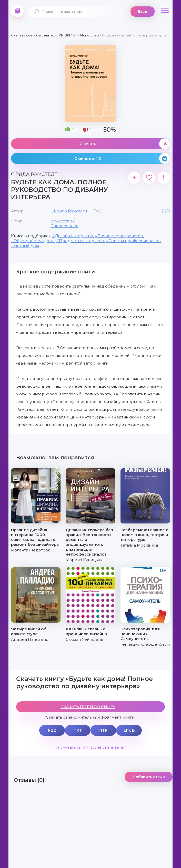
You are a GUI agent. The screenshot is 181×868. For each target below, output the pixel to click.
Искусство (61, 221)
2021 (166, 211)
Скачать (125, 144)
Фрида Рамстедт (70, 211)
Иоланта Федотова (31, 550)
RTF (103, 730)
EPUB (129, 730)
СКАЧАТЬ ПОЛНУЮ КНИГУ (88, 707)
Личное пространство (120, 236)
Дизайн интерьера (74, 236)
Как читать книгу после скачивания (90, 747)
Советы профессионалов (135, 241)
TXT (78, 730)
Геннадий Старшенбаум (145, 644)
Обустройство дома (34, 241)
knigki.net (17, 11)
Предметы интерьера (82, 241)
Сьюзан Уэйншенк (84, 639)
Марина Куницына (85, 560)
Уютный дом (26, 246)
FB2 (52, 730)
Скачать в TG (122, 158)
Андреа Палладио (30, 639)
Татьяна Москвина (139, 545)
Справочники (64, 226)
